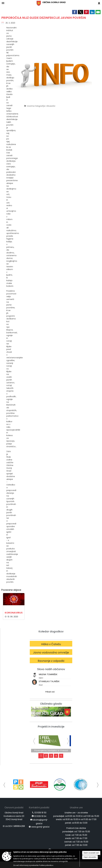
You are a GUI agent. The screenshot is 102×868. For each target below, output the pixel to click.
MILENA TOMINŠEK (48, 674)
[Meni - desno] (99, 3)
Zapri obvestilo (90, 857)
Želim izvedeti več (91, 853)
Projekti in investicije (51, 727)
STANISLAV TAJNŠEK (49, 681)
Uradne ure (76, 808)
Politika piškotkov (46, 865)
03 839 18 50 (40, 813)
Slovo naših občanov (51, 669)
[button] (4, 785)
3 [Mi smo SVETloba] (51, 756)
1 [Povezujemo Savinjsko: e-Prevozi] (41, 756)
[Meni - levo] (3, 3)
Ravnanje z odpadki (51, 661)
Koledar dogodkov (51, 631)
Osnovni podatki (14, 808)
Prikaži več (50, 692)
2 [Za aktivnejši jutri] (46, 756)
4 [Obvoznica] (56, 756)
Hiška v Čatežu (51, 644)
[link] (75, 12)
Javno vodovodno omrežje (51, 652)
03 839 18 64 (40, 816)
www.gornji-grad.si (40, 827)
